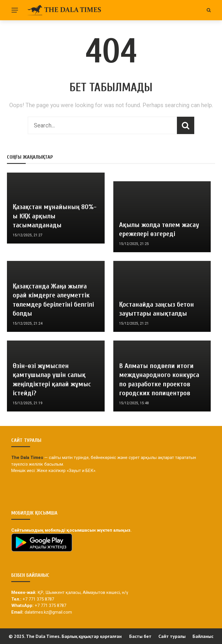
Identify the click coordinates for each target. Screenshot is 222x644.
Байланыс (203, 636)
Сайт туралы (172, 636)
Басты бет (140, 636)
